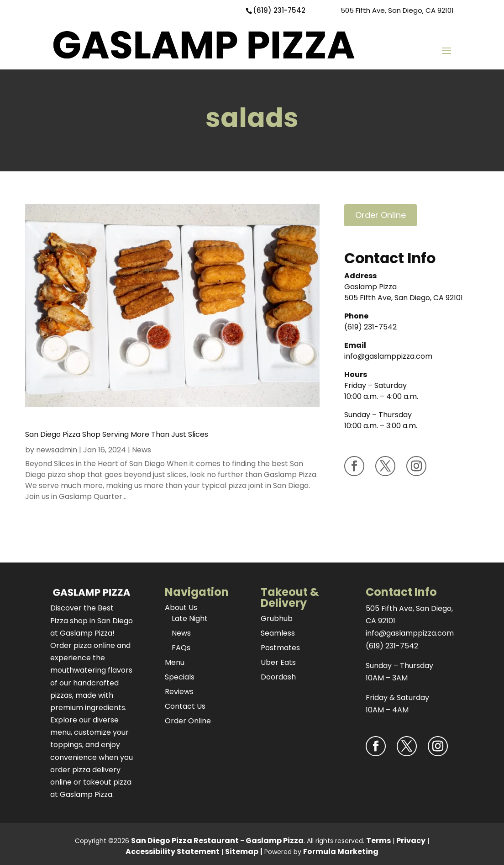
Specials (180, 677)
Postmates (280, 648)
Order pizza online (83, 645)
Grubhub (277, 618)
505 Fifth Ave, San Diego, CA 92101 (397, 10)
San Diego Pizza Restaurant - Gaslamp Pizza (217, 841)
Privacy (411, 841)
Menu (175, 662)
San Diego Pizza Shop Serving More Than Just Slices (117, 434)
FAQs (181, 648)
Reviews (179, 692)
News (142, 450)
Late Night (190, 618)
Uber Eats (278, 662)
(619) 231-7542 (279, 10)
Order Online (381, 215)
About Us (181, 608)
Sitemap (242, 852)
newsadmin (57, 450)
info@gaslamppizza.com (388, 356)
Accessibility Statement (173, 852)
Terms (378, 841)
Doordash (278, 677)
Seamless (278, 633)
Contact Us (185, 706)
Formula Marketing (341, 852)
